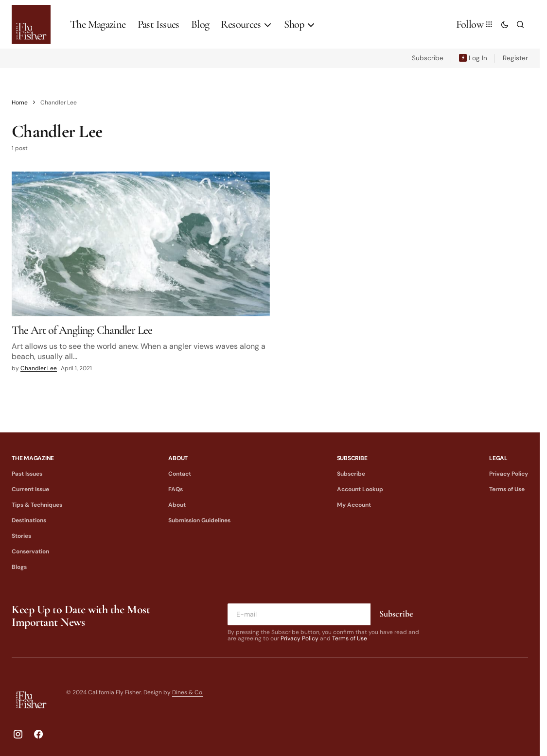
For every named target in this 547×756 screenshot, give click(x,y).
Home (20, 103)
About (178, 458)
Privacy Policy (509, 474)
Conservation (30, 551)
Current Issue (30, 489)
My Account (354, 505)
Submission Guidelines (199, 520)
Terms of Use (507, 489)
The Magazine (33, 458)
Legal (498, 458)
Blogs (19, 567)
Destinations (29, 520)
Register (515, 58)
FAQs (176, 489)
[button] (505, 24)
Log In (478, 58)
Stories (21, 536)
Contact (180, 474)
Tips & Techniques (37, 505)
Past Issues (27, 474)
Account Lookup (360, 489)
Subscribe (428, 58)
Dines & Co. (188, 692)
